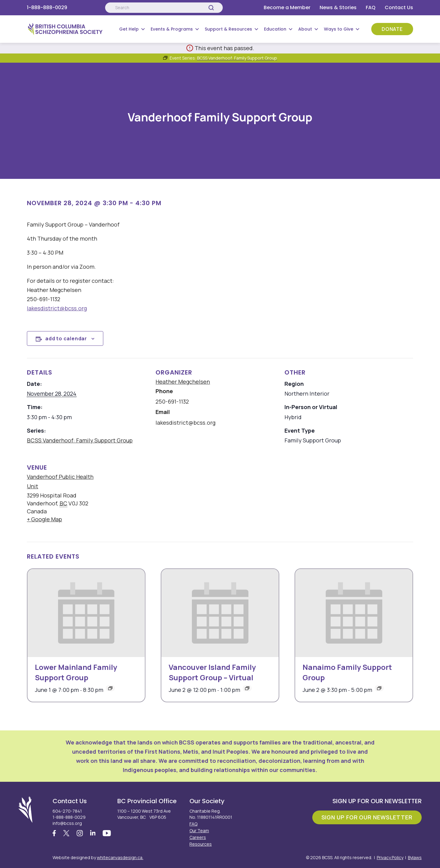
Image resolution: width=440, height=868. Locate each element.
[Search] (211, 8)
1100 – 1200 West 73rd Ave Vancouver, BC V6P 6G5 (144, 814)
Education (275, 29)
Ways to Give (339, 29)
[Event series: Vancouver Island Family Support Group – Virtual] (247, 688)
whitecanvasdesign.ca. (120, 857)
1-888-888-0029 (47, 7)
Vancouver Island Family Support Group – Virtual (212, 672)
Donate (392, 29)
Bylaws (415, 857)
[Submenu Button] (143, 29)
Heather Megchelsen (183, 382)
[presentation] (86, 613)
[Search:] (164, 8)
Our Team (199, 831)
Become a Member (287, 7)
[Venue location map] (258, 495)
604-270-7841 (67, 811)
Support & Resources (228, 29)
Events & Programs (172, 29)
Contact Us (399, 7)
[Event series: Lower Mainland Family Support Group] (110, 688)
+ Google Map (44, 519)
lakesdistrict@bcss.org (57, 308)
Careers (198, 837)
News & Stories (338, 7)
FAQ (371, 7)
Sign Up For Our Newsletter (367, 817)
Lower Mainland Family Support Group (76, 672)
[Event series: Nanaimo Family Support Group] (379, 688)
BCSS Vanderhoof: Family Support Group (80, 440)
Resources (201, 844)
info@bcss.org (67, 823)
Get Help (129, 29)
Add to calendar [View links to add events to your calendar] (66, 338)
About (305, 29)
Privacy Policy (390, 857)
